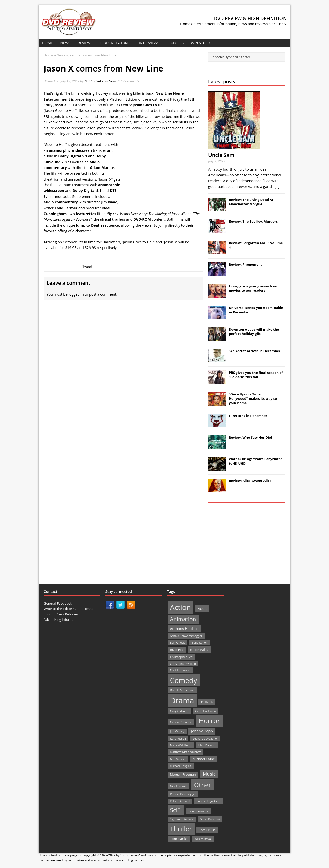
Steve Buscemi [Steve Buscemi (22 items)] (210, 819)
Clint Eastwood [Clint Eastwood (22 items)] (180, 670)
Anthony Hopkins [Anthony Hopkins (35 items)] (184, 629)
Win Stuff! (201, 43)
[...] (277, 186)
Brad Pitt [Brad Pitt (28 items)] (177, 650)
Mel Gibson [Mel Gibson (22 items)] (178, 759)
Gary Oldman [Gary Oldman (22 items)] (179, 711)
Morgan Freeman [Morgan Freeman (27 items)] (183, 774)
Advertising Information (62, 619)
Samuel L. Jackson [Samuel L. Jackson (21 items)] (208, 801)
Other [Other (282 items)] (203, 785)
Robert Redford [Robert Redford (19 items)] (180, 801)
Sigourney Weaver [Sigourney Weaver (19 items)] (182, 819)
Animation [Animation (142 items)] (183, 619)
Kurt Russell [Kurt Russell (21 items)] (178, 738)
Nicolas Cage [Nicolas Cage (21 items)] (179, 786)
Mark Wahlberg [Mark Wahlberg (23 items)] (181, 745)
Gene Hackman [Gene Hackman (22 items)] (205, 711)
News (65, 43)
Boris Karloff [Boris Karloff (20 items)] (200, 643)
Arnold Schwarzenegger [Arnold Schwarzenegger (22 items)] (186, 636)
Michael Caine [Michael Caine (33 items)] (204, 759)
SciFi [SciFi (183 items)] (176, 810)
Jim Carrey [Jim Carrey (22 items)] (177, 731)
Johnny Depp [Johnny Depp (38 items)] (202, 731)
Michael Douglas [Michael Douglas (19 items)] (181, 766)
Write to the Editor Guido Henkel (69, 609)
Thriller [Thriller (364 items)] (181, 829)
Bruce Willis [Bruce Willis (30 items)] (199, 650)
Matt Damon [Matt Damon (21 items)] (207, 745)
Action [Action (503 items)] (181, 607)
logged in (76, 294)
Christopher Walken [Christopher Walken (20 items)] (183, 664)
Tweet (87, 266)
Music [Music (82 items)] (209, 774)
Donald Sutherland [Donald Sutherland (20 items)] (182, 690)
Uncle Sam (221, 155)
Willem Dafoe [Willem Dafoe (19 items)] (203, 839)
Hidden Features (116, 43)
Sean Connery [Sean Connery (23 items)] (198, 811)
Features (175, 43)
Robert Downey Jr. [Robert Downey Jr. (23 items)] (183, 794)
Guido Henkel (94, 81)
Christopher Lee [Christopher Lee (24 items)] (181, 657)
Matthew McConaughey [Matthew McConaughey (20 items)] (186, 752)
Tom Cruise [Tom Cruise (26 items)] (207, 830)
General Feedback (58, 603)
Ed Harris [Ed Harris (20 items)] (207, 702)
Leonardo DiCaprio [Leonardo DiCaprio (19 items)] (205, 739)
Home (48, 43)
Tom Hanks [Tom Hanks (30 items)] (179, 839)
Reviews (85, 43)
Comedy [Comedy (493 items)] (184, 680)
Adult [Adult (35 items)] (202, 609)
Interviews (149, 43)
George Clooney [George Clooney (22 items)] (181, 722)
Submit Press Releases (61, 614)
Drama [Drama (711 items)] (182, 701)
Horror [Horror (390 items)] (209, 721)
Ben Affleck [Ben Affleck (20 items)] (177, 643)
